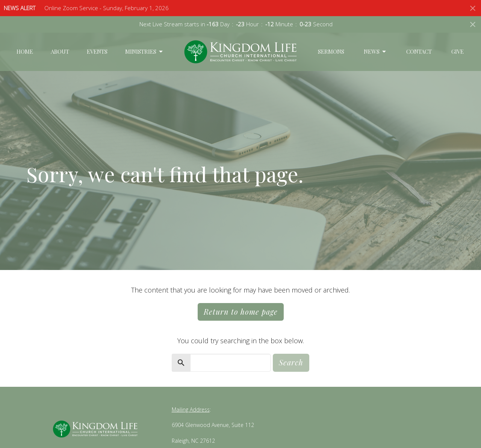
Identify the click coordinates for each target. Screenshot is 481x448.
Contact (419, 51)
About (60, 51)
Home (25, 51)
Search (291, 362)
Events (97, 51)
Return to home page (241, 311)
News (375, 52)
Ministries (144, 52)
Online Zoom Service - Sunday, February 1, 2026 (107, 8)
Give (458, 51)
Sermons (331, 51)
